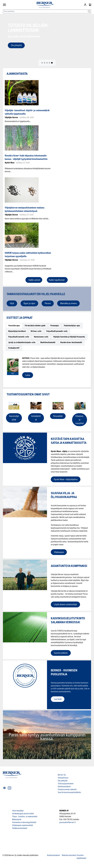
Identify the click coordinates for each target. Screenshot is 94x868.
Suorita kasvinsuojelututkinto (69, 792)
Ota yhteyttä (16, 45)
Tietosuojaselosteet (66, 784)
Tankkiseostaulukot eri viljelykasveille (36, 294)
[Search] (89, 10)
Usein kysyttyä (18, 811)
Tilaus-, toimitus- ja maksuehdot (25, 817)
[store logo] (44, 5)
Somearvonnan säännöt (67, 789)
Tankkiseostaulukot (20, 828)
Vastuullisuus (63, 778)
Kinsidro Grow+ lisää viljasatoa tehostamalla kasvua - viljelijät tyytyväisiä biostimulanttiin (26, 157)
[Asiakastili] (85, 5)
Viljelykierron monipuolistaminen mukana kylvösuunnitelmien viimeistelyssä (25, 209)
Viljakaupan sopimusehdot (23, 825)
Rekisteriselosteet (69, 855)
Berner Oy (62, 775)
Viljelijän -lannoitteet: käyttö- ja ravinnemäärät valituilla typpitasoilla (27, 112)
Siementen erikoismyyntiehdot (24, 822)
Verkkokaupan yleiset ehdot (23, 814)
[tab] (42, 63)
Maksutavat (17, 819)
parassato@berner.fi (67, 822)
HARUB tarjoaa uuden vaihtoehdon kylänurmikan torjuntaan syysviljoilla (28, 255)
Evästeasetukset (64, 787)
